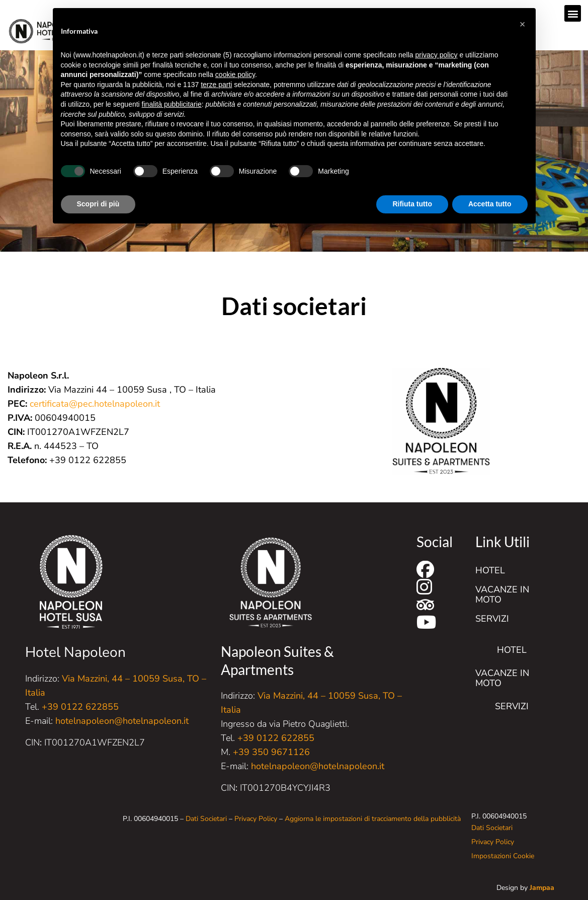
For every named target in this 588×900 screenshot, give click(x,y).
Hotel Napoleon (75, 652)
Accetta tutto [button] (490, 204)
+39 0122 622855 (80, 707)
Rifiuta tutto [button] (412, 204)
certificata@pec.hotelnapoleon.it (95, 404)
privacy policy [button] (437, 55)
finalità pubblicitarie (172, 104)
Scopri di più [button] (98, 204)
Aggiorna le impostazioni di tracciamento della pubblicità (373, 819)
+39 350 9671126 (271, 752)
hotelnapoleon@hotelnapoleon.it (122, 721)
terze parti (216, 85)
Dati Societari (206, 819)
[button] (573, 13)
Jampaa (542, 888)
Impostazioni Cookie (503, 856)
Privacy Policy (256, 819)
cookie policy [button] (235, 74)
